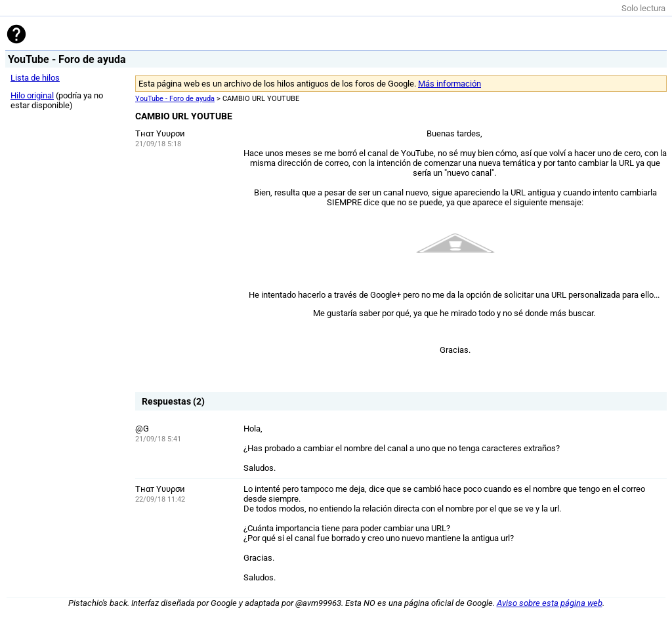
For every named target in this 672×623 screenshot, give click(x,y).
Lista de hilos (35, 78)
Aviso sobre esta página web (550, 603)
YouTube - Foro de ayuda (175, 99)
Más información (450, 84)
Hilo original (32, 95)
